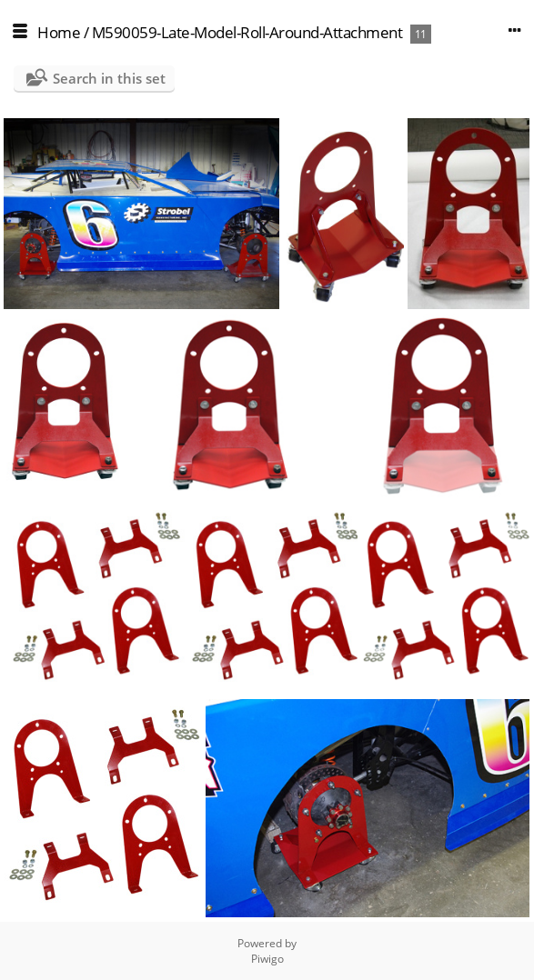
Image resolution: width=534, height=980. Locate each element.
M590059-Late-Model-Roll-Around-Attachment (247, 32)
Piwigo (267, 959)
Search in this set (109, 78)
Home (59, 32)
